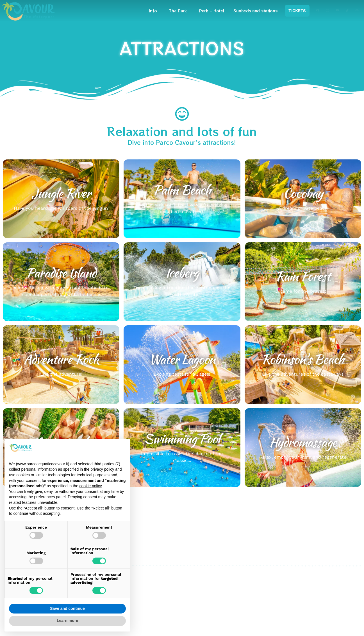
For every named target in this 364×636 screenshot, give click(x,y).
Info (154, 11)
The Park (179, 11)
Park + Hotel (211, 11)
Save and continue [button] (67, 608)
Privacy (226, 573)
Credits (226, 586)
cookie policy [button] (91, 486)
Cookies (227, 580)
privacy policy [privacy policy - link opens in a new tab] (102, 469)
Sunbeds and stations (255, 11)
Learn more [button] (67, 621)
